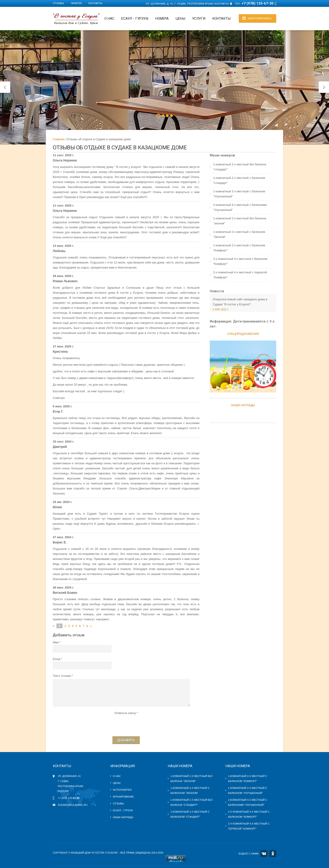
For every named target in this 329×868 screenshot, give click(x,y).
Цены (180, 19)
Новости (217, 291)
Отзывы (58, 3)
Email (57, 659)
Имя (56, 642)
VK (264, 854)
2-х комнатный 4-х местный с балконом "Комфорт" (240, 261)
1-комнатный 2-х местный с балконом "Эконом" (239, 234)
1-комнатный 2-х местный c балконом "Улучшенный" (239, 194)
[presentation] (126, 725)
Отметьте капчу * (126, 713)
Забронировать (260, 18)
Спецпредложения (243, 334)
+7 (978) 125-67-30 (258, 3)
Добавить (126, 740)
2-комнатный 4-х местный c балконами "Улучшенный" (240, 207)
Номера (162, 19)
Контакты (95, 3)
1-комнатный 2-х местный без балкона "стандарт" (240, 167)
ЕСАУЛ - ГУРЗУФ (135, 19)
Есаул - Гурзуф (123, 810)
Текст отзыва (62, 676)
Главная (58, 139)
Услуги (199, 19)
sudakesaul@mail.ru (73, 805)
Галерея (76, 3)
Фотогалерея (122, 790)
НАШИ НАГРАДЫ (243, 405)
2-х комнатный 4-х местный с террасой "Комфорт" (240, 275)
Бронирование (123, 797)
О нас (109, 19)
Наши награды (123, 817)
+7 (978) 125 (69, 798)
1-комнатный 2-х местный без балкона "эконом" (240, 221)
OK (273, 854)
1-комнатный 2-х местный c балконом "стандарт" (239, 180)
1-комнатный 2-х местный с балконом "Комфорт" (239, 248)
